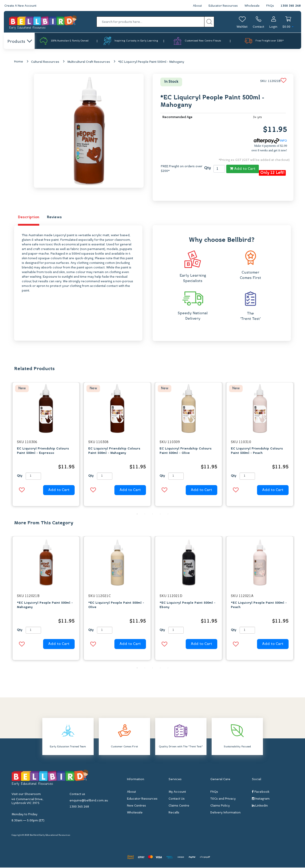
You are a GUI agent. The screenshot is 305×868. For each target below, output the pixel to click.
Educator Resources (222, 6)
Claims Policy (220, 806)
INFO (270, 141)
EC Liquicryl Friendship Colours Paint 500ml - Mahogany (114, 451)
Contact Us (177, 799)
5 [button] (168, 514)
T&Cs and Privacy (223, 799)
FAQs (270, 6)
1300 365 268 (291, 6)
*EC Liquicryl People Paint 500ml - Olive (116, 605)
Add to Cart (243, 169)
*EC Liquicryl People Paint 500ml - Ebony (188, 605)
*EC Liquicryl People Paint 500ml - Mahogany (151, 62)
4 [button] (160, 514)
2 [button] (145, 514)
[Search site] (209, 22)
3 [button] (153, 514)
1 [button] (137, 514)
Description (29, 218)
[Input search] (150, 22)
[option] (46, 446)
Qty (208, 169)
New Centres (136, 806)
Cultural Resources (45, 62)
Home (19, 62)
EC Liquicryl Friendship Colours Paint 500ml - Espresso (43, 451)
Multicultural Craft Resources (89, 62)
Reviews (54, 218)
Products (19, 42)
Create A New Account (21, 6)
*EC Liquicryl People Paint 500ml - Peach (259, 605)
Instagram (261, 799)
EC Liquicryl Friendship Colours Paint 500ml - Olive (186, 451)
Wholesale (252, 6)
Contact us (77, 795)
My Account (177, 792)
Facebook (261, 792)
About (196, 6)
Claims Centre (179, 806)
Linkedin (260, 806)
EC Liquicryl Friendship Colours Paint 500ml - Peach (257, 451)
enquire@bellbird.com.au (89, 801)
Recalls (174, 813)
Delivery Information (225, 813)
